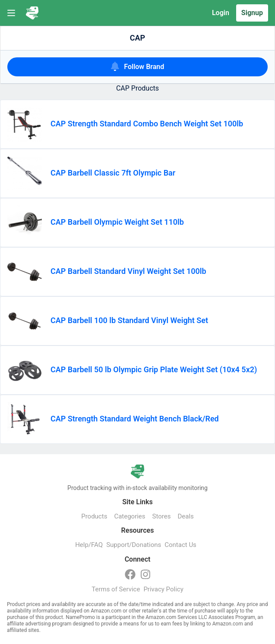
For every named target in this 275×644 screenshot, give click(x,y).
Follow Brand (138, 66)
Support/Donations (134, 545)
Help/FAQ (89, 545)
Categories (130, 516)
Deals (185, 516)
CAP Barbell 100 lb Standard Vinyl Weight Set (129, 320)
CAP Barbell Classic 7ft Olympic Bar (113, 173)
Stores (162, 516)
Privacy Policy (163, 589)
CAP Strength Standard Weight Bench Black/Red (135, 419)
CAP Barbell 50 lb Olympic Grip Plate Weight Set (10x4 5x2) (154, 369)
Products (94, 516)
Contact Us (180, 545)
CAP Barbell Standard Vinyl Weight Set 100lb (128, 271)
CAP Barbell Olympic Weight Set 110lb (117, 222)
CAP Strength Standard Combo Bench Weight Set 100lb (147, 124)
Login (221, 13)
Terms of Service (116, 589)
